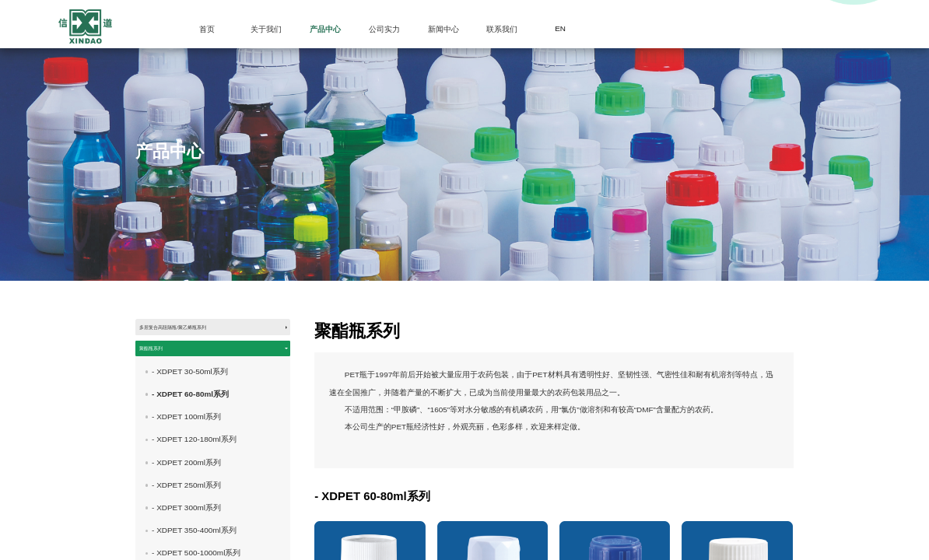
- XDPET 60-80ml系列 (190, 425)
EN (560, 28)
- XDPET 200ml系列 (186, 493)
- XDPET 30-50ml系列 (190, 402)
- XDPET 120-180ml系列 (194, 471)
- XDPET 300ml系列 (186, 539)
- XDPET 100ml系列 (186, 448)
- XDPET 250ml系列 (186, 516)
